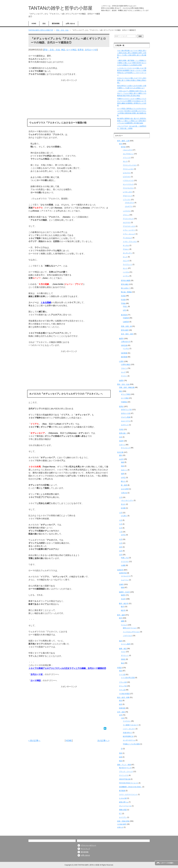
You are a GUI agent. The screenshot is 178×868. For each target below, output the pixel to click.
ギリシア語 (123, 686)
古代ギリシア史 (126, 410)
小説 (122, 718)
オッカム (126, 245)
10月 (121, 547)
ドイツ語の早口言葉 (128, 678)
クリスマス (125, 562)
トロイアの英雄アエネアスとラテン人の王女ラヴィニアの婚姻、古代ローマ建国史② (67, 668)
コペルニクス (126, 576)
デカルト (126, 249)
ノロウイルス (127, 636)
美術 (121, 753)
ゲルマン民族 (126, 417)
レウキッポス (127, 192)
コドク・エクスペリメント (128, 794)
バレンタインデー (127, 500)
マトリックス (124, 775)
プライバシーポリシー (88, 845)
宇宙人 (125, 306)
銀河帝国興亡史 (128, 736)
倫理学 (121, 339)
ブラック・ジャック (126, 772)
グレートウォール (125, 806)
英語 (121, 671)
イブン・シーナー (129, 230)
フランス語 (123, 682)
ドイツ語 (122, 675)
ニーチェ (126, 276)
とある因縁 (46, 302)
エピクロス (127, 222)
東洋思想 (124, 315)
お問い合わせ (70, 24)
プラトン (126, 215)
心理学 (121, 361)
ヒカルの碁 (123, 798)
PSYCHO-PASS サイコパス (129, 783)
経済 (121, 704)
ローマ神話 (71, 50)
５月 (121, 524)
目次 (44, 24)
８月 (121, 539)
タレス (125, 161)
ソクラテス (127, 211)
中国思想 (126, 318)
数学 (122, 607)
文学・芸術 (121, 712)
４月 (121, 520)
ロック (125, 257)
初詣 (122, 466)
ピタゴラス (127, 173)
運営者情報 (56, 24)
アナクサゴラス (128, 188)
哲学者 (123, 147)
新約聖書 (124, 357)
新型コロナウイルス (130, 628)
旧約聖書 (124, 353)
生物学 (121, 584)
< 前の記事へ (34, 741)
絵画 (121, 757)
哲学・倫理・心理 (123, 141)
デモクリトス (127, 196)
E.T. (120, 814)
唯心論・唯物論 (126, 292)
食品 (122, 663)
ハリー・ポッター (129, 729)
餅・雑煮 (124, 485)
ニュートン (125, 580)
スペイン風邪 (126, 644)
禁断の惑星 (123, 810)
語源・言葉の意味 (123, 821)
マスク (123, 652)
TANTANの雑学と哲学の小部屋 (60, 8)
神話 (63, 50)
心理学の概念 (126, 365)
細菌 (122, 621)
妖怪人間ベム (124, 802)
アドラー (124, 376)
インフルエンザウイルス (131, 632)
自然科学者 (123, 573)
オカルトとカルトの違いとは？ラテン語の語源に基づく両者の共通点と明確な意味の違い (132, 80)
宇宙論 (123, 303)
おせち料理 (125, 489)
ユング (123, 372)
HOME (34, 24)
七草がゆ (124, 493)
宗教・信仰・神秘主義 (127, 387)
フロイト (124, 368)
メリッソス (127, 158)
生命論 (123, 296)
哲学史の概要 (126, 281)
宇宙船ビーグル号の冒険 (131, 744)
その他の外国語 (124, 694)
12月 (121, 555)
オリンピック (126, 448)
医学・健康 (121, 615)
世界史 (81, 50)
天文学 (123, 599)
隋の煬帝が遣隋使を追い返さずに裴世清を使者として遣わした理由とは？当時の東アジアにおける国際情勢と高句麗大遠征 (132, 121)
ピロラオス (127, 177)
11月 (121, 551)
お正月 (121, 459)
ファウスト (127, 721)
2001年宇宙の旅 (125, 779)
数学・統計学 (124, 604)
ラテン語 (122, 690)
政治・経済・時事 (123, 697)
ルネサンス (125, 425)
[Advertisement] (69, 100)
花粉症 (123, 659)
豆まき (123, 504)
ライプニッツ (127, 264)
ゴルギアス (129, 206)
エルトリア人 (126, 421)
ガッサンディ (127, 253)
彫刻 (121, 761)
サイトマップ (85, 849)
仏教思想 (126, 322)
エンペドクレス (128, 184)
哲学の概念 (125, 284)
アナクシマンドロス (130, 165)
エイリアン (123, 817)
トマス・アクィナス (130, 242)
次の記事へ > (103, 741)
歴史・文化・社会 (52, 50)
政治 (121, 701)
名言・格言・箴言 (127, 334)
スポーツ (122, 445)
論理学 (121, 381)
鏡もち (123, 481)
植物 (122, 587)
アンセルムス (127, 238)
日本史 (121, 429)
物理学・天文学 (124, 592)
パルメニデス (127, 150)
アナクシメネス (128, 169)
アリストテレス (128, 219)
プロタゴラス (129, 203)
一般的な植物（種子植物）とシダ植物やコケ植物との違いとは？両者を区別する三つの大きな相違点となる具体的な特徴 (132, 63)
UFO (124, 310)
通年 (121, 455)
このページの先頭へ (167, 863)
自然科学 (120, 570)
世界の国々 (123, 433)
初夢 (122, 474)
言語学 (121, 441)
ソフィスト (127, 200)
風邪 (121, 641)
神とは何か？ (126, 288)
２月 (121, 497)
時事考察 (122, 708)
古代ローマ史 (91, 50)
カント (125, 268)
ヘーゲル (126, 272)
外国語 (119, 668)
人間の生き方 (126, 342)
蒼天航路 (122, 791)
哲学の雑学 (125, 330)
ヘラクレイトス (128, 180)
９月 (121, 543)
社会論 (123, 300)
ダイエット (125, 655)
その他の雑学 (122, 824)
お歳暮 (123, 565)
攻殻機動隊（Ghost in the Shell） (130, 787)
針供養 (123, 508)
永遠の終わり (127, 733)
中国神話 (124, 402)
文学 (121, 715)
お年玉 (123, 478)
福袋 (122, 462)
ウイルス (124, 625)
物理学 (123, 595)
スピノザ (126, 261)
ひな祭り (124, 516)
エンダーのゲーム (129, 740)
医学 (121, 618)
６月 (121, 528)
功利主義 (124, 345)
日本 (121, 437)
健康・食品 (123, 649)
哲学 (121, 144)
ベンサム (126, 348)
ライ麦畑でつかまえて (131, 725)
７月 (121, 532)
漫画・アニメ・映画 (124, 765)
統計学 (123, 610)
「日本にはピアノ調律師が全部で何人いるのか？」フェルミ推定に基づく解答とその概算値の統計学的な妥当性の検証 (132, 93)
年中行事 (120, 452)
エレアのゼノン (128, 154)
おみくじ (124, 470)
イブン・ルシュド (129, 234)
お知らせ (120, 827)
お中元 (123, 535)
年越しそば (125, 558)
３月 (121, 513)
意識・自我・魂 (126, 326)
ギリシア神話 (126, 394)
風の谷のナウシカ (125, 768)
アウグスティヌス (129, 226)
